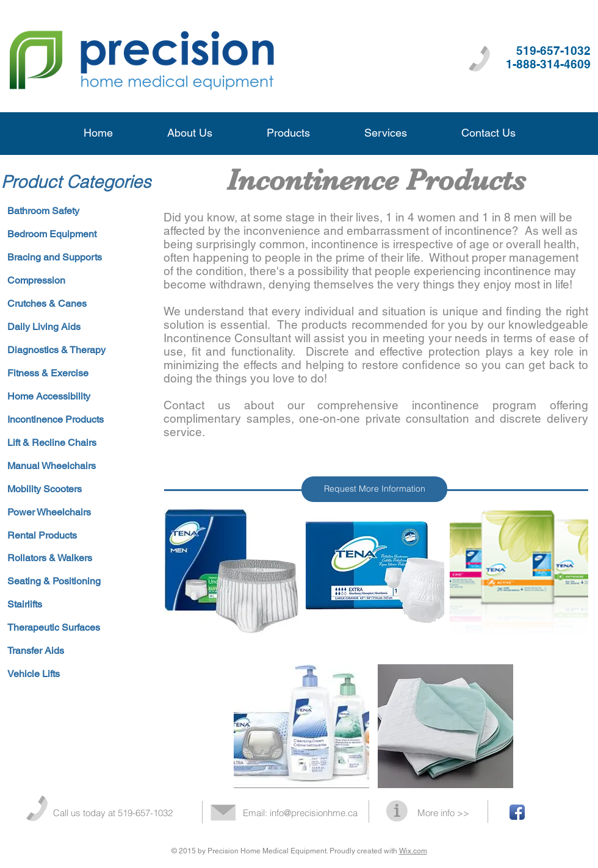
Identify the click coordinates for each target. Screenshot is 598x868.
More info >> (443, 813)
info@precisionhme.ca (314, 813)
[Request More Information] (374, 489)
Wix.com (413, 851)
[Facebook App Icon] (517, 812)
